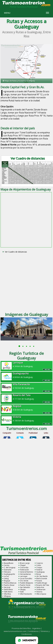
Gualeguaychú (9, 574)
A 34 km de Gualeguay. (26, 364)
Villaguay (7, 596)
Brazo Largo (25, 563)
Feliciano (7, 572)
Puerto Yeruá (25, 585)
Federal (39, 570)
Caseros (40, 563)
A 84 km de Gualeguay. (26, 375)
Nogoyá (7, 581)
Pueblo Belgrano (27, 583)
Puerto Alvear (9, 585)
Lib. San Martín (42, 576)
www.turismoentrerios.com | (16, 631)
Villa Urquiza (41, 594)
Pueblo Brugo (42, 583)
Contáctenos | (34, 631)
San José (7, 587)
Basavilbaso (9, 563)
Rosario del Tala (43, 585)
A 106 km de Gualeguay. (26, 419)
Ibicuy (39, 574)
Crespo (39, 568)
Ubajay (23, 589)
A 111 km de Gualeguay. (26, 397)
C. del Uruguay (10, 568)
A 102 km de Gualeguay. (26, 386)
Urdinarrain (41, 589)
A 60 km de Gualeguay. (26, 408)
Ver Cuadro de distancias (16, 252)
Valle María (8, 592)
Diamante (8, 570)
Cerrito (7, 565)
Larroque (24, 576)
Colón (39, 565)
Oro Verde (24, 581)
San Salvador (25, 587)
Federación (24, 570)
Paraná (39, 581)
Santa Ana (40, 587)
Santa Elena (8, 589)
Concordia (24, 568)
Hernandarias (25, 574)
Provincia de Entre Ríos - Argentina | (27, 628)
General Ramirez (26, 572)
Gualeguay (40, 572)
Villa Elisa (7, 594)
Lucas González (26, 579)
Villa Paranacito (26, 594)
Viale (22, 592)
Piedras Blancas (10, 583)
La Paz (6, 576)
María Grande (42, 579)
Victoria (39, 592)
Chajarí (23, 565)
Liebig (6, 579)
